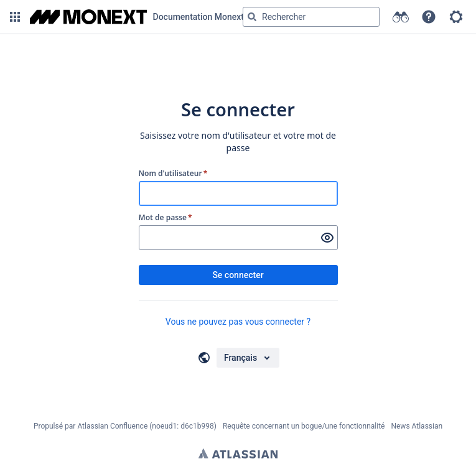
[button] (15, 17)
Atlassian (238, 453)
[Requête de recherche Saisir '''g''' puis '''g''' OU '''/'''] (311, 17)
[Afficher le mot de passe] (327, 238)
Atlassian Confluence (112, 426)
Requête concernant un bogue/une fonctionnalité (304, 426)
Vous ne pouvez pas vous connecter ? (238, 322)
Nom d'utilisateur (173, 174)
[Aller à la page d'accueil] (137, 17)
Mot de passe (166, 218)
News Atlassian (417, 426)
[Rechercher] (252, 17)
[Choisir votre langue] (248, 358)
